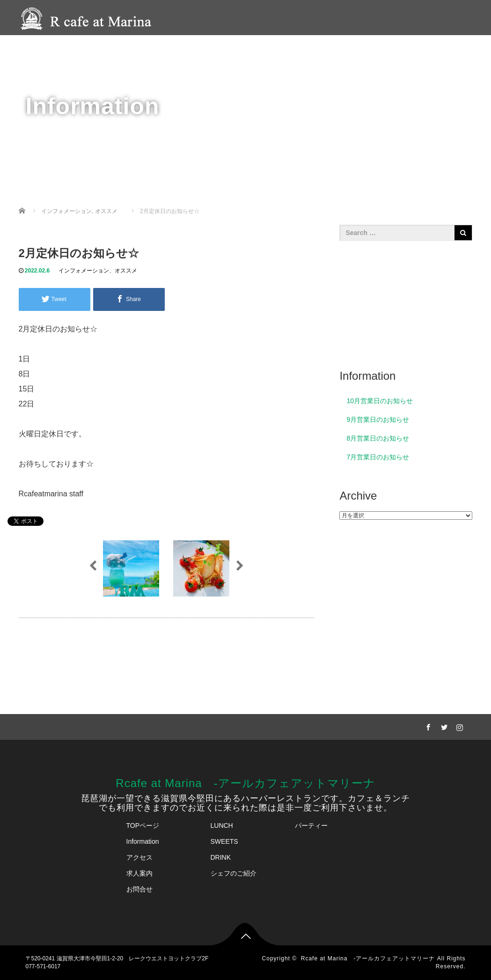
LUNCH (222, 825)
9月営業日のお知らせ (378, 420)
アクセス (386, 50)
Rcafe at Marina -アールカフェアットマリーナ (245, 783)
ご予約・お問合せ (444, 50)
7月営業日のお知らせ (378, 457)
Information (143, 841)
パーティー (273, 50)
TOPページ (143, 825)
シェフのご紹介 (331, 50)
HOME (183, 50)
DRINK (221, 857)
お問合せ (139, 889)
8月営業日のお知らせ (378, 438)
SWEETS (224, 841)
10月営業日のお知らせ (380, 401)
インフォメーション (84, 271)
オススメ (126, 271)
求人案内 (139, 873)
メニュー (225, 50)
